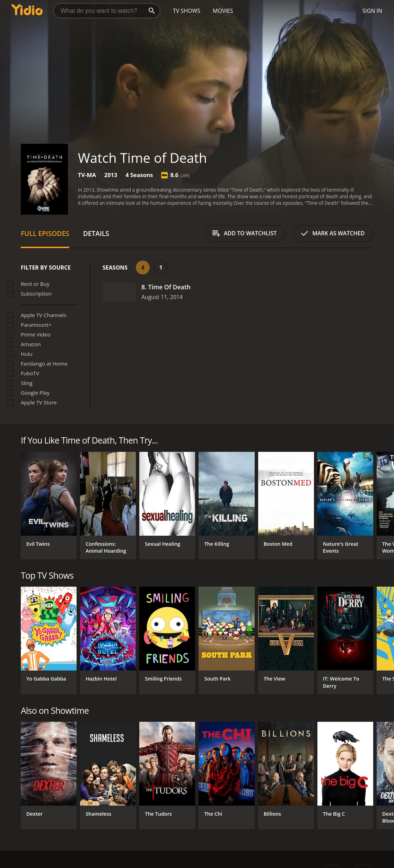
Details (96, 233)
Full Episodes (45, 233)
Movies (223, 11)
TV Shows (187, 11)
